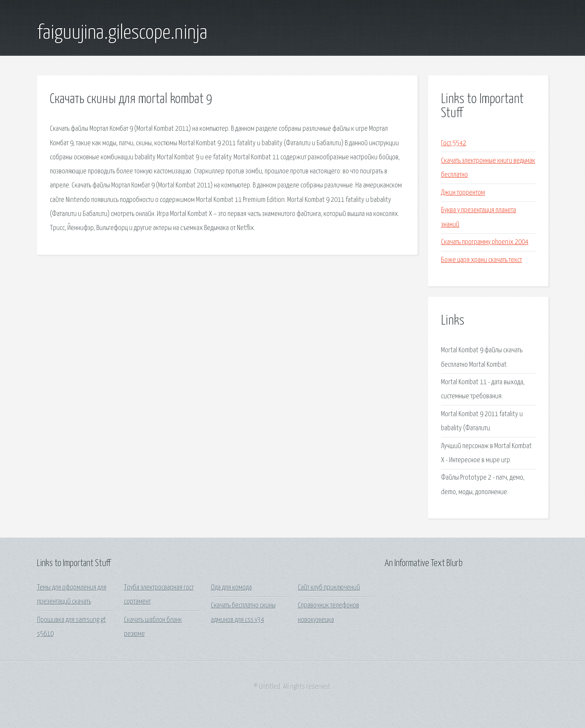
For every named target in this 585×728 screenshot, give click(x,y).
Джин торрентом (463, 193)
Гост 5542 (454, 143)
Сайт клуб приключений (329, 588)
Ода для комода (231, 588)
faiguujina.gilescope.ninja (122, 33)
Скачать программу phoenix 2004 (485, 242)
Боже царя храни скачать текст (481, 260)
